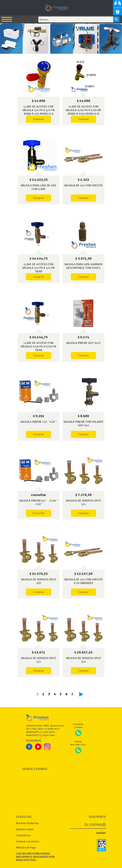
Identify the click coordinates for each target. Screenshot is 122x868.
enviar (101, 833)
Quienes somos (25, 829)
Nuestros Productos (27, 823)
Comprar (39, 119)
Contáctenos (23, 835)
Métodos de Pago (26, 848)
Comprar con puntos (28, 841)
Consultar (39, 513)
